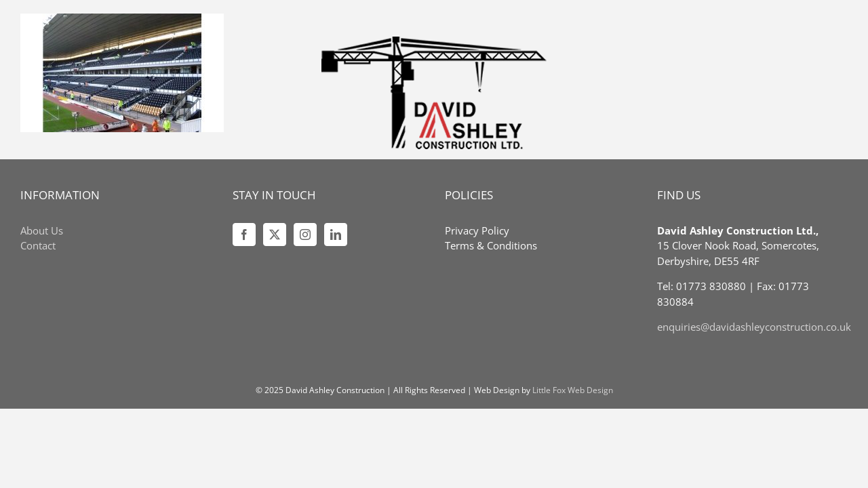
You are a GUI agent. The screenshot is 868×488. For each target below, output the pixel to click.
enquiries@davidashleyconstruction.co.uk (754, 327)
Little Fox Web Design (573, 390)
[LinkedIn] (336, 235)
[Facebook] (244, 235)
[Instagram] (305, 235)
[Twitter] (275, 235)
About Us (42, 230)
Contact (38, 245)
